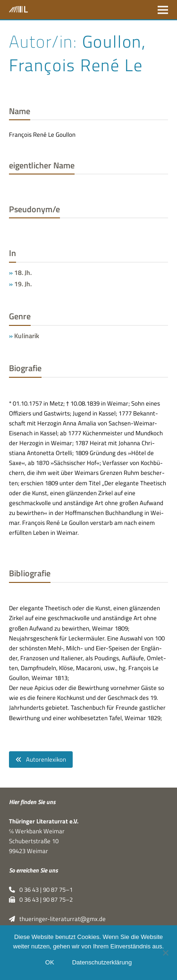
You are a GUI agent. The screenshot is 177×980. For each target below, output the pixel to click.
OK (50, 962)
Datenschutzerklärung (102, 962)
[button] (163, 10)
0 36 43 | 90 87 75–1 (41, 889)
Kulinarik (27, 336)
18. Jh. (23, 272)
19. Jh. (23, 284)
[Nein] (165, 953)
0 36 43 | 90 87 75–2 (41, 899)
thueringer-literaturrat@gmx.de (57, 919)
